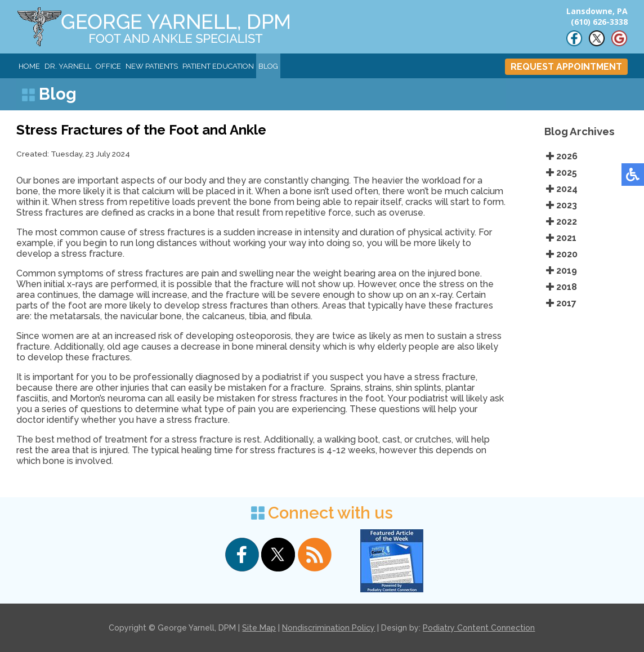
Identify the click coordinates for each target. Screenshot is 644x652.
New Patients (152, 66)
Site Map (259, 628)
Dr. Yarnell (68, 66)
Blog (268, 66)
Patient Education (218, 66)
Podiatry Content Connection (479, 628)
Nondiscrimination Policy (328, 628)
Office (108, 66)
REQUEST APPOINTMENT (566, 67)
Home (29, 66)
